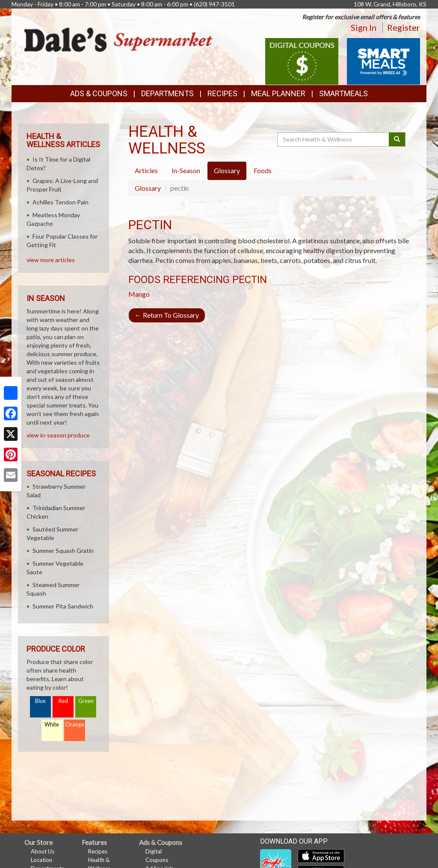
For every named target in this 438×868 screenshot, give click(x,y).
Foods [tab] (263, 170)
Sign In (364, 27)
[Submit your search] (397, 139)
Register (404, 27)
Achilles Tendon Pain (61, 202)
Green (86, 701)
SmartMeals (343, 93)
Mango (139, 294)
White (52, 725)
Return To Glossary (167, 315)
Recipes (222, 93)
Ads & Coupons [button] (99, 93)
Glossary (148, 188)
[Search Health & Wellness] (334, 139)
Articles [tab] (146, 170)
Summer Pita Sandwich (63, 606)
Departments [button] (167, 93)
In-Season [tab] (186, 170)
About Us (43, 851)
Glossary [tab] (227, 170)
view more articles (51, 260)
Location (41, 860)
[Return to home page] (118, 39)
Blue (40, 701)
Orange (75, 725)
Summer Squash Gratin (63, 551)
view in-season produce (58, 435)
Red (63, 701)
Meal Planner (278, 93)
